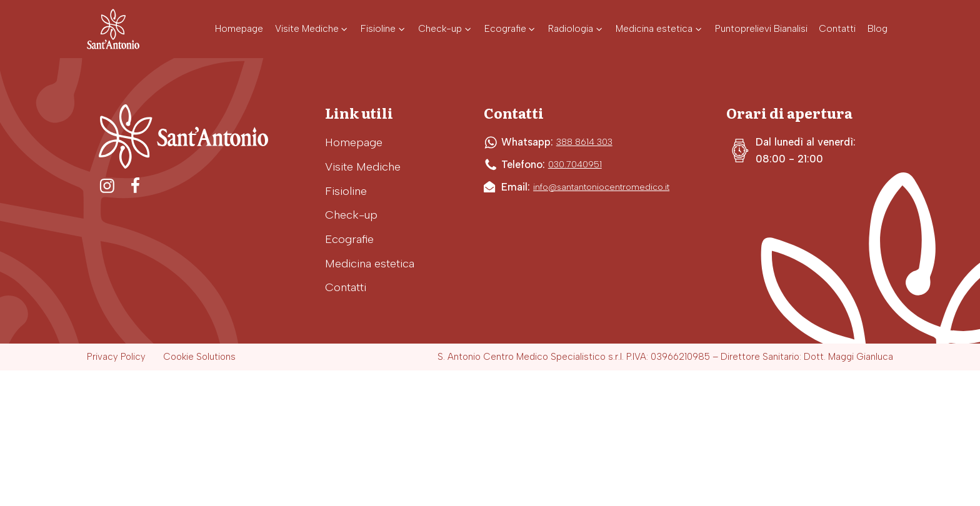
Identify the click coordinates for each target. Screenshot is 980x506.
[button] (312, 29)
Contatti (346, 287)
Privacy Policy (116, 357)
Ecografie (349, 239)
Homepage (354, 142)
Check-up (351, 215)
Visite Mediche (363, 167)
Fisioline (346, 191)
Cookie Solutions (199, 357)
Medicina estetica (370, 264)
